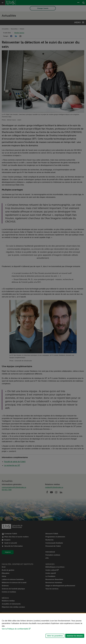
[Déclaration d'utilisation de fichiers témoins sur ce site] (43, 629)
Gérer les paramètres (55, 636)
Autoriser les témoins (75, 636)
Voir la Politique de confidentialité (15, 629)
